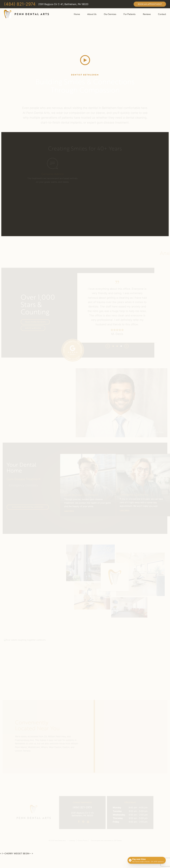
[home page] (26, 14)
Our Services (110, 14)
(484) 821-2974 (20, 5)
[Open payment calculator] (147, 860)
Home (77, 14)
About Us (92, 14)
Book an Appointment (150, 4)
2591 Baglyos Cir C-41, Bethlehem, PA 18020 (63, 5)
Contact (162, 14)
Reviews (147, 14)
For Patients (129, 14)
